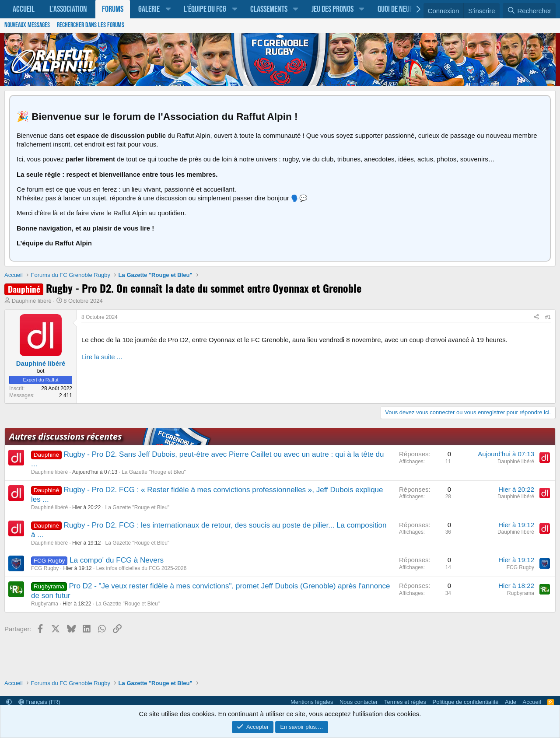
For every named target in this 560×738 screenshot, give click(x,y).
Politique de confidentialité (466, 702)
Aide (511, 702)
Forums (113, 9)
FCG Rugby (45, 568)
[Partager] (536, 318)
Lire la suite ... (102, 357)
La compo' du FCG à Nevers (117, 560)
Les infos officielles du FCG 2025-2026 (142, 568)
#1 (548, 317)
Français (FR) (39, 702)
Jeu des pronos (332, 9)
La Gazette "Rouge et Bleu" (154, 472)
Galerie (149, 9)
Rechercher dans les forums (91, 25)
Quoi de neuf (395, 9)
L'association (68, 9)
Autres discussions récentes (65, 436)
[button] (168, 9)
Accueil (24, 9)
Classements (269, 9)
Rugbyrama (45, 604)
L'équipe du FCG (205, 9)
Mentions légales (312, 702)
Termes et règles (405, 702)
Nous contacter (359, 702)
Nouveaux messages (27, 25)
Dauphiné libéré (32, 301)
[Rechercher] (529, 11)
